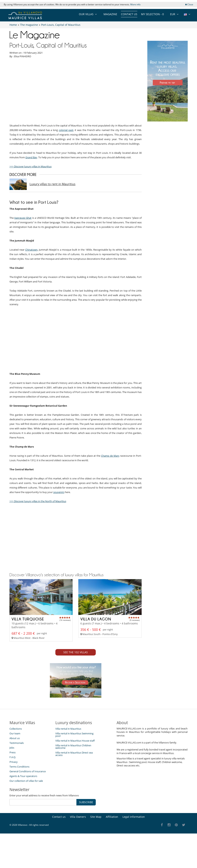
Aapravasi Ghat (23, 252)
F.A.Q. (13, 860)
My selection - (152, 14)
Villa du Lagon (96, 722)
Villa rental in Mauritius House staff (75, 844)
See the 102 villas (76, 755)
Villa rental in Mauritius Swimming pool (74, 838)
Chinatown (31, 284)
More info (135, 4)
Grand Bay (31, 192)
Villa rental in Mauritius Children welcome (73, 850)
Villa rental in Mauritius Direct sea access (74, 857)
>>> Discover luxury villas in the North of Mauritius (38, 570)
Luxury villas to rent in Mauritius (53, 219)
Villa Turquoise (28, 722)
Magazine (110, 14)
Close (189, 4)
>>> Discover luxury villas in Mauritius (31, 201)
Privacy (14, 865)
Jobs (12, 851)
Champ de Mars (110, 525)
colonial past (66, 165)
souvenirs (59, 561)
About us (15, 841)
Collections (16, 832)
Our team (15, 837)
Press (13, 855)
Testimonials (17, 846)
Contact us (129, 14)
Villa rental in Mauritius (68, 832)
